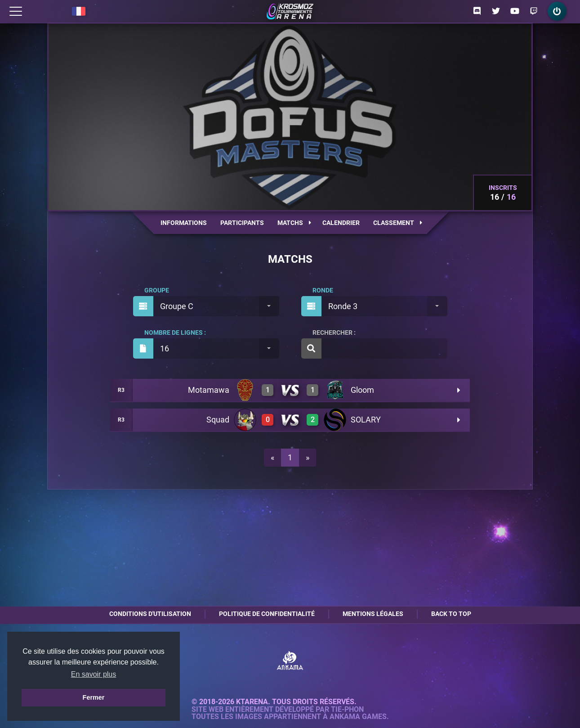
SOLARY (366, 420)
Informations (184, 223)
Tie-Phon (347, 710)
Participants (242, 223)
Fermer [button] (94, 697)
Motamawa (209, 390)
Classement (398, 223)
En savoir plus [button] (94, 674)
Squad (218, 420)
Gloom (362, 390)
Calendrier (341, 223)
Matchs (294, 223)
